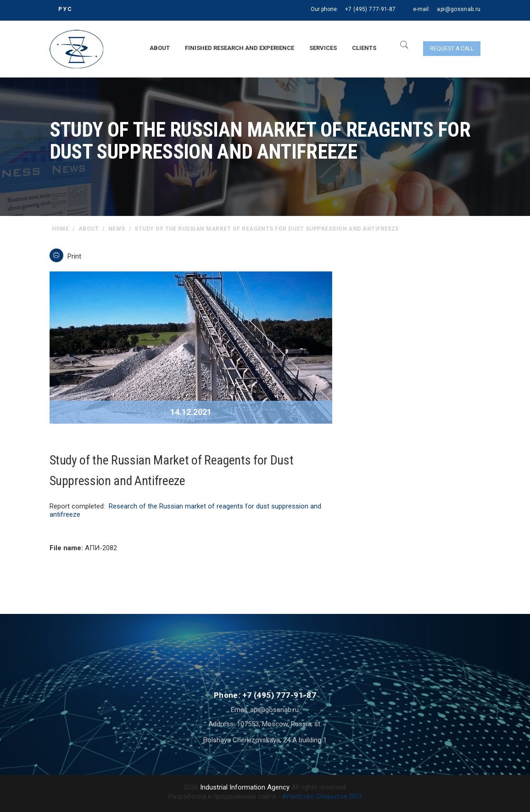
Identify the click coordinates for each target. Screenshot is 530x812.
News (117, 229)
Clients (364, 48)
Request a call (452, 49)
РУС (65, 9)
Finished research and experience (240, 48)
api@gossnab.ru (459, 9)
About (160, 48)
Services (323, 48)
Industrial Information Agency (245, 787)
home (61, 229)
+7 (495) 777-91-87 (370, 9)
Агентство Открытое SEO (322, 796)
